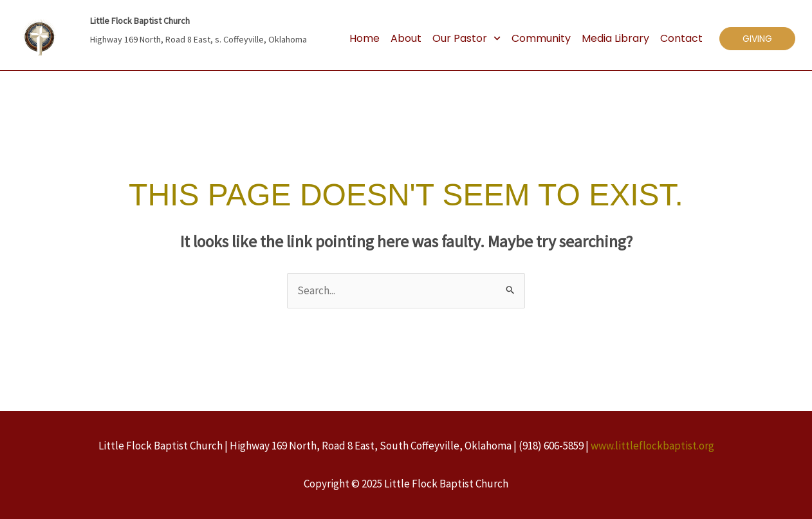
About (406, 38)
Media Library (615, 38)
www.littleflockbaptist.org (652, 446)
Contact (681, 38)
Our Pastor (466, 39)
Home (364, 38)
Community (541, 38)
